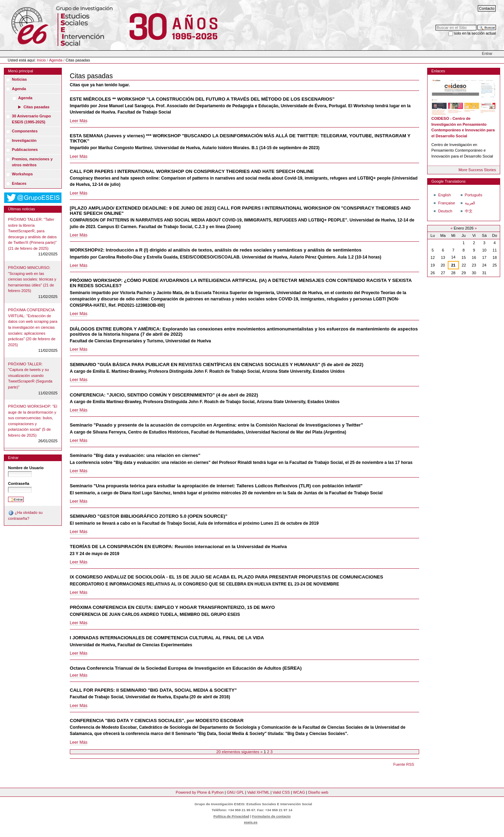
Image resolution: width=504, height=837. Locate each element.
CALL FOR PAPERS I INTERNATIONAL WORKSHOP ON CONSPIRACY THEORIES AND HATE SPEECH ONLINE (192, 171)
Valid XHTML (258, 792)
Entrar (487, 53)
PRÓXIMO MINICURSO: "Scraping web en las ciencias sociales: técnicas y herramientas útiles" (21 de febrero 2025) (32, 279)
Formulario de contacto (271, 816)
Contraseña (19, 483)
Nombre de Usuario (26, 468)
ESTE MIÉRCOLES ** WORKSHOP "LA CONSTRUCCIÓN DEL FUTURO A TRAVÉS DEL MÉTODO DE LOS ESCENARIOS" (202, 99)
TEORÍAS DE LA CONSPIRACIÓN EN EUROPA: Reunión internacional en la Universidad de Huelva (178, 547)
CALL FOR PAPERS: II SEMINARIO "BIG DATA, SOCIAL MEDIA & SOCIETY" (153, 690)
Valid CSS (281, 792)
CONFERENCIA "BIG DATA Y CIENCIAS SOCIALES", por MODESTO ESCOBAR (157, 720)
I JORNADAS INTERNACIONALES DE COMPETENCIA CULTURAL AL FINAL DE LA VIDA (167, 638)
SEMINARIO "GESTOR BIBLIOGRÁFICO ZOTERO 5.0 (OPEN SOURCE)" (149, 516)
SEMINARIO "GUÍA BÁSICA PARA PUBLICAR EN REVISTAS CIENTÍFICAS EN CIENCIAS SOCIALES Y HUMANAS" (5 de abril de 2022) (217, 365)
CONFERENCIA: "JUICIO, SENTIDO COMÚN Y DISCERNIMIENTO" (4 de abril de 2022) (164, 395)
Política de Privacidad (231, 816)
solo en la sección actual (475, 33)
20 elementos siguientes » (240, 752)
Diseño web (318, 792)
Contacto (487, 8)
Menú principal (21, 71)
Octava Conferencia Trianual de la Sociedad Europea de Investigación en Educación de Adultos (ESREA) (186, 668)
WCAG (299, 792)
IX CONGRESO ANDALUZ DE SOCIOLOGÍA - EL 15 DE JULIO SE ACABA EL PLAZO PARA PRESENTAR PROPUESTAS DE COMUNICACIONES (227, 577)
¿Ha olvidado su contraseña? (25, 515)
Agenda (56, 60)
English (444, 195)
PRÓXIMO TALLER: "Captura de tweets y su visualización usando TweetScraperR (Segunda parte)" (30, 376)
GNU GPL (235, 792)
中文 (469, 211)
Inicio (42, 60)
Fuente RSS (404, 764)
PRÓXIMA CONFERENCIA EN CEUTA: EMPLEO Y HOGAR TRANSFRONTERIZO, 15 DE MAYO (172, 607)
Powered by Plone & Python (200, 792)
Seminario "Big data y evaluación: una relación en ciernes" (135, 455)
